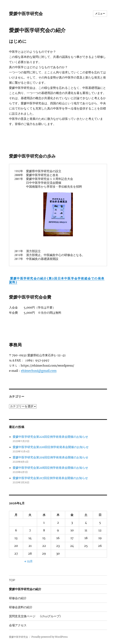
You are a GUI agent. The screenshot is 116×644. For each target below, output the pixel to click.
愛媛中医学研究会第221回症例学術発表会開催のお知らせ (50, 437)
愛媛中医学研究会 (26, 14)
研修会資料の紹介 (21, 607)
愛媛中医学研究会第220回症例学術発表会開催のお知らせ (51, 447)
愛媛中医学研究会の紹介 (25, 589)
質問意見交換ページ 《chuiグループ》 (36, 616)
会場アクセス (18, 625)
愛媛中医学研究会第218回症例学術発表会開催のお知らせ (50, 468)
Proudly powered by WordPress (50, 637)
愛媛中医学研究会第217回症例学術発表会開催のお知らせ (50, 478)
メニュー (100, 13)
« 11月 (29, 561)
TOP (12, 580)
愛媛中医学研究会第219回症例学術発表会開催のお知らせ (50, 457)
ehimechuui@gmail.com (39, 371)
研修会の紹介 (18, 598)
